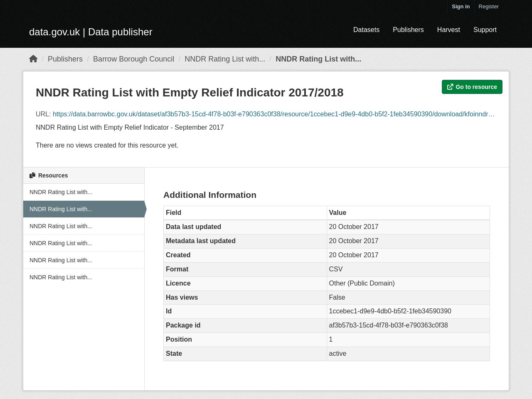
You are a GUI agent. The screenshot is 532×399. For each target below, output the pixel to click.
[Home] (33, 59)
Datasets (366, 30)
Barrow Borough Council (134, 59)
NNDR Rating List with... (225, 59)
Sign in (461, 6)
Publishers (408, 30)
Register (489, 6)
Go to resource (472, 87)
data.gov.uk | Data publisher (91, 32)
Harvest (449, 30)
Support (485, 30)
